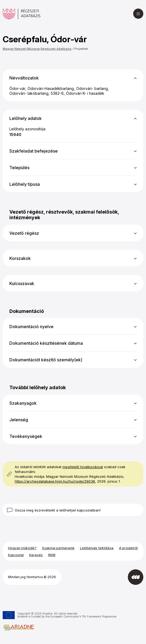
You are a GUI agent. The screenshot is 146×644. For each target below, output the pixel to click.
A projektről (128, 548)
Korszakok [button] (20, 258)
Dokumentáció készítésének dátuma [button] (46, 343)
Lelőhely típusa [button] (25, 184)
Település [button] (19, 168)
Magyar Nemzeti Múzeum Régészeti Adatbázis (37, 49)
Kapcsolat (16, 555)
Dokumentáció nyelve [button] (31, 327)
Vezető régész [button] (24, 233)
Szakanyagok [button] (23, 403)
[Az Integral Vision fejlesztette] (136, 577)
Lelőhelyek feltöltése (97, 548)
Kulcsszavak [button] (22, 283)
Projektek (81, 49)
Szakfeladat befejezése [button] (34, 151)
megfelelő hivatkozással (83, 467)
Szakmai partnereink (58, 548)
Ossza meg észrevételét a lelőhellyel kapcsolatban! (58, 510)
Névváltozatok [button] (24, 78)
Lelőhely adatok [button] (26, 118)
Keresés (36, 555)
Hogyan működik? (22, 548)
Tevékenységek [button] (26, 436)
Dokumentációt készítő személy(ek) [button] (46, 360)
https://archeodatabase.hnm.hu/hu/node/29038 (55, 481)
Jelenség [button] (19, 420)
